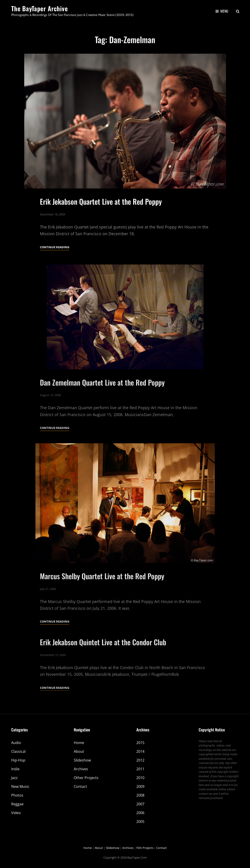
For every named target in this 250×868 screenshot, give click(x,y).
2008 (140, 795)
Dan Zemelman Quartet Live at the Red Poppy (102, 394)
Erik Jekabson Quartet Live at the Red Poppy (101, 201)
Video (16, 813)
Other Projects (86, 778)
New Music (20, 786)
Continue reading (55, 247)
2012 (140, 760)
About (79, 751)
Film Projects (145, 848)
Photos (17, 795)
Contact (80, 786)
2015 (140, 743)
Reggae (17, 804)
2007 (140, 804)
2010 (140, 778)
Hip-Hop (18, 760)
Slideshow (82, 760)
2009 (140, 786)
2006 (140, 813)
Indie (15, 769)
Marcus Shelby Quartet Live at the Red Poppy (102, 588)
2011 (140, 769)
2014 (140, 751)
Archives (81, 769)
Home (79, 743)
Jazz (14, 778)
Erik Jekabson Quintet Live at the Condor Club (103, 654)
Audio (16, 743)
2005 (140, 821)
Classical (18, 751)
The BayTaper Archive (40, 8)
